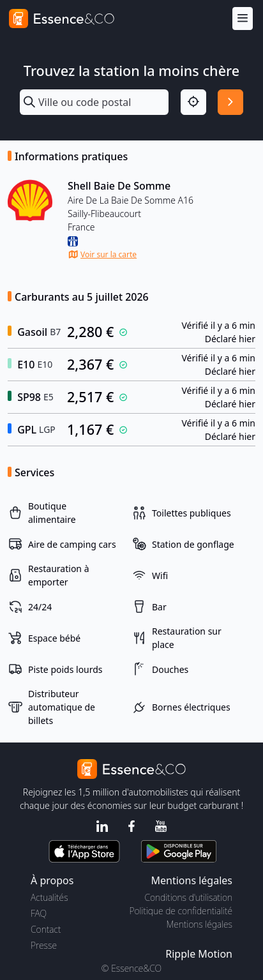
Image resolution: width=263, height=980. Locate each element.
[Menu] (243, 19)
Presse (44, 945)
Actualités (49, 897)
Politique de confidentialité (181, 911)
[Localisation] (193, 102)
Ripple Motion (199, 954)
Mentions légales (199, 924)
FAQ (39, 913)
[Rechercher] (230, 102)
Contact (46, 929)
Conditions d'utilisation (188, 897)
